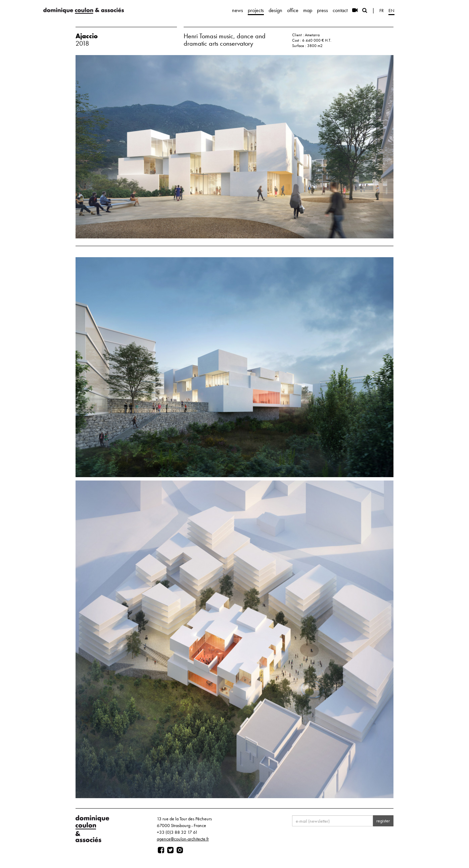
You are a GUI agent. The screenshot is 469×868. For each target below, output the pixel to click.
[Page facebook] (161, 850)
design (275, 10)
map (308, 10)
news (238, 10)
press (322, 10)
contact (340, 10)
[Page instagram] (180, 850)
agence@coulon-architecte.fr (183, 839)
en (391, 10)
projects (256, 10)
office (293, 10)
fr (382, 10)
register (383, 821)
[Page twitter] (170, 850)
